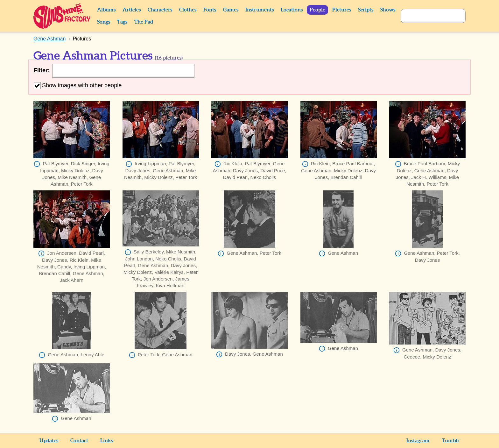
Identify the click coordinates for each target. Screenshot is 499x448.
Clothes (188, 10)
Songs (104, 22)
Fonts (210, 10)
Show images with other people (78, 85)
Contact (79, 441)
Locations (292, 10)
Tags (122, 22)
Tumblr (451, 441)
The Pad (144, 22)
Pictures (342, 10)
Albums (106, 10)
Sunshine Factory (62, 16)
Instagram (418, 441)
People (317, 10)
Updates (49, 441)
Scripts (366, 10)
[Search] (426, 16)
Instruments (260, 10)
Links (107, 441)
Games (231, 10)
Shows (388, 10)
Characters (160, 10)
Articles (132, 10)
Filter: (42, 70)
